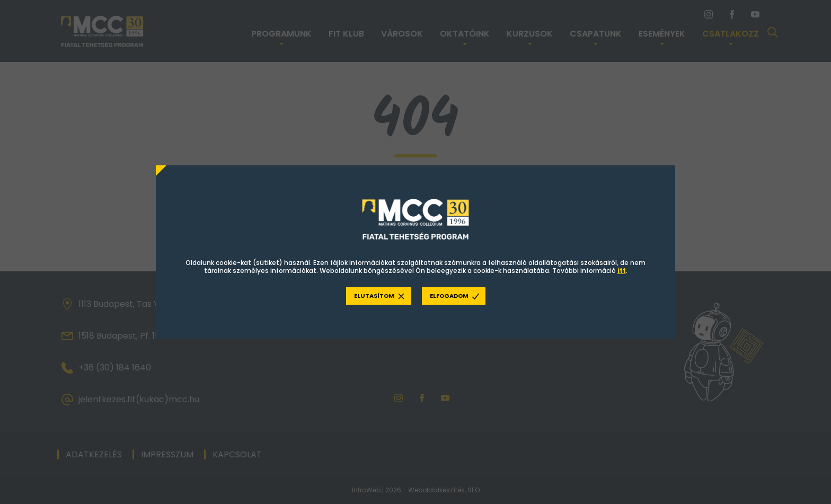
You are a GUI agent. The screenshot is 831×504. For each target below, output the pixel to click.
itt (622, 271)
